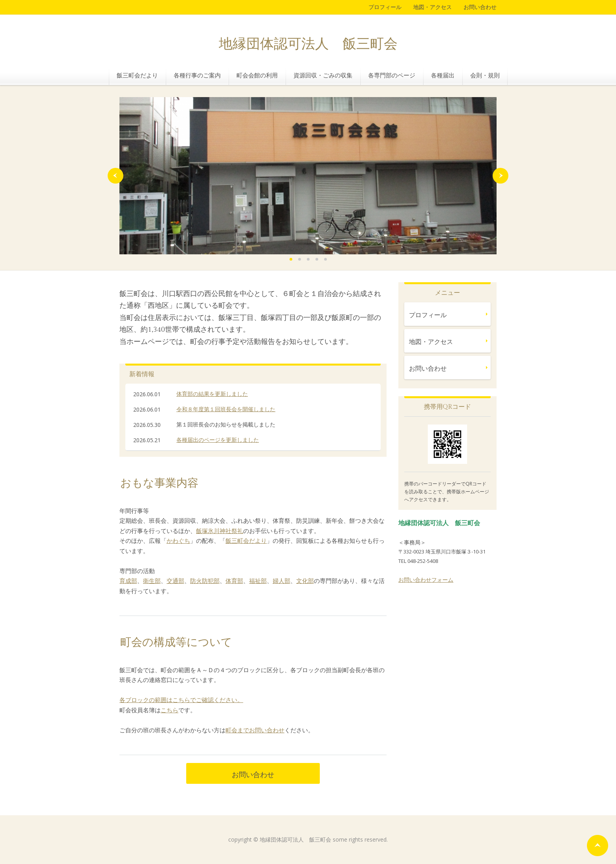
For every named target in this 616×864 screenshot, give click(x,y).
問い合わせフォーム (429, 580)
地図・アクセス (433, 7)
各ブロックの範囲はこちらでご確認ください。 (181, 700)
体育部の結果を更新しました (212, 394)
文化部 (305, 581)
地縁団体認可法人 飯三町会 (308, 44)
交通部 (175, 581)
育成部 (128, 581)
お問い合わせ (480, 7)
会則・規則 (485, 75)
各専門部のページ (392, 75)
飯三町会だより (137, 75)
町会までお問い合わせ (255, 730)
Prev (115, 176)
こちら (170, 710)
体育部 (234, 581)
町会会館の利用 (257, 75)
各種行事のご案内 (197, 75)
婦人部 (281, 581)
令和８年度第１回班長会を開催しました (226, 409)
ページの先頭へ (598, 846)
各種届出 (443, 75)
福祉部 (258, 581)
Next (500, 176)
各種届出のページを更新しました (218, 440)
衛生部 (152, 581)
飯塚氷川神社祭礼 (220, 531)
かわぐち (178, 540)
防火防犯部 (205, 581)
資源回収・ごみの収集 (323, 75)
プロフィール (385, 7)
